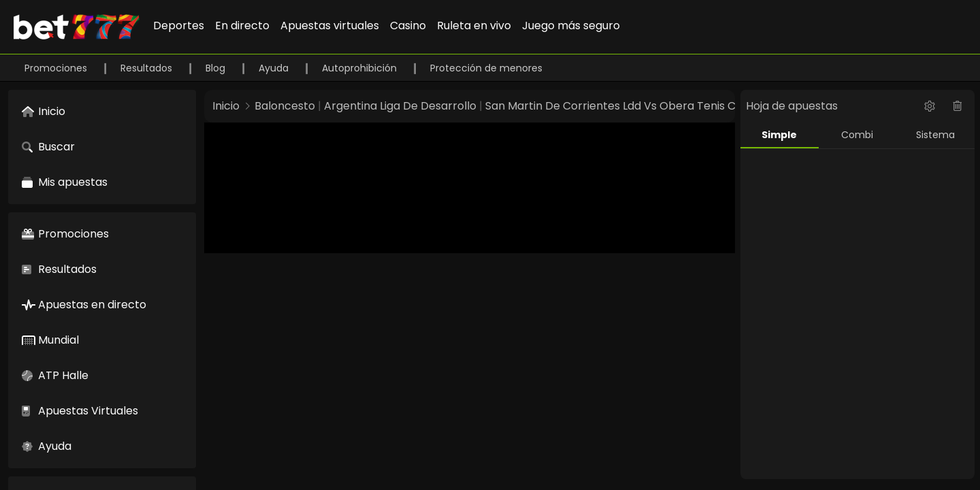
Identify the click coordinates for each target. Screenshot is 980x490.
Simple (779, 135)
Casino (408, 26)
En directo (242, 26)
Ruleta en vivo (474, 26)
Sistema (935, 135)
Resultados (148, 68)
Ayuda (275, 68)
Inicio (226, 106)
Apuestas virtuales (330, 26)
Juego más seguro (571, 26)
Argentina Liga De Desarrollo (400, 106)
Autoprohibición (361, 68)
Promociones (57, 68)
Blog (217, 68)
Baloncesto (285, 106)
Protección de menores (486, 68)
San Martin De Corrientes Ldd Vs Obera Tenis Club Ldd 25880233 (656, 106)
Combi (857, 135)
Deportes (179, 26)
